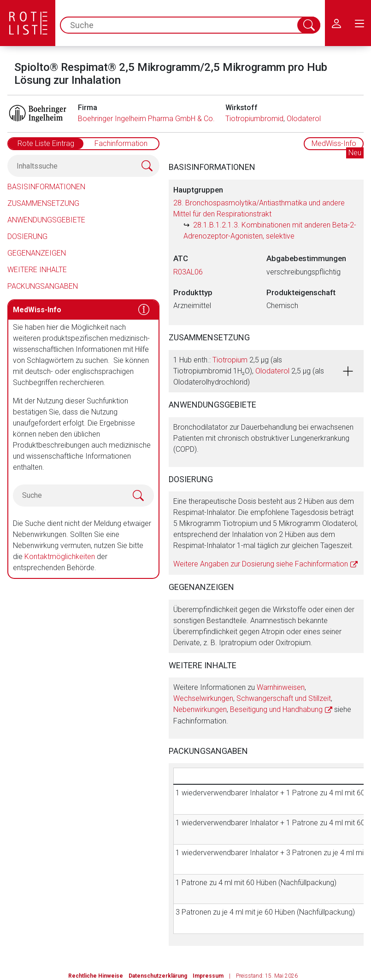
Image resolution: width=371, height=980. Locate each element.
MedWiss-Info (334, 143)
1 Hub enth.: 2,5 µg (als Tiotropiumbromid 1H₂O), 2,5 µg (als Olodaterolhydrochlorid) (249, 371)
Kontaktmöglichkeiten (60, 557)
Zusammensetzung (43, 203)
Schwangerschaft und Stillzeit (284, 698)
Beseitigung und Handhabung (276, 709)
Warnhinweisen (281, 687)
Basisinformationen (46, 187)
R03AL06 (188, 272)
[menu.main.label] (359, 23)
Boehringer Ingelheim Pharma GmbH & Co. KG (152, 119)
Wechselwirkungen (203, 698)
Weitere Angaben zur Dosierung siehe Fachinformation (261, 564)
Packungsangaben (43, 286)
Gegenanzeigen (37, 253)
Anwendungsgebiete (46, 220)
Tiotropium (230, 360)
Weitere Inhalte (37, 270)
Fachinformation (121, 143)
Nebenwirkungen (200, 709)
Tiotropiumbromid (254, 119)
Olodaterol (304, 119)
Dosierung (27, 236)
